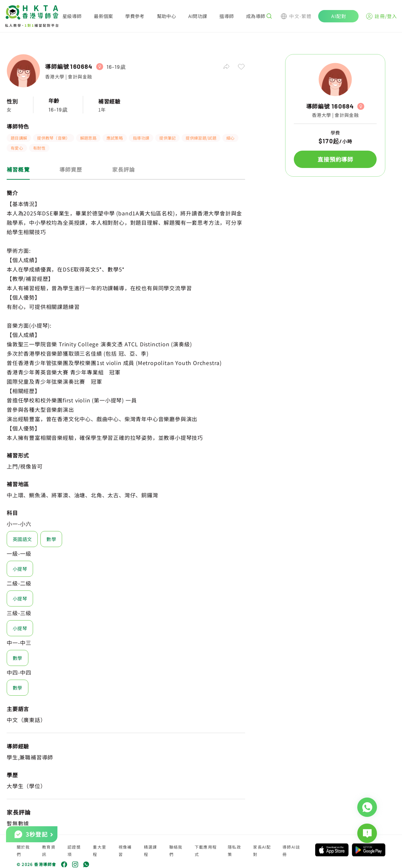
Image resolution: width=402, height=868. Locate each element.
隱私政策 (234, 850)
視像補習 (125, 850)
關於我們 (23, 850)
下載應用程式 (206, 850)
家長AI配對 (262, 850)
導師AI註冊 (291, 850)
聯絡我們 (176, 850)
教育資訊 (49, 850)
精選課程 (151, 850)
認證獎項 (74, 850)
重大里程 (99, 850)
